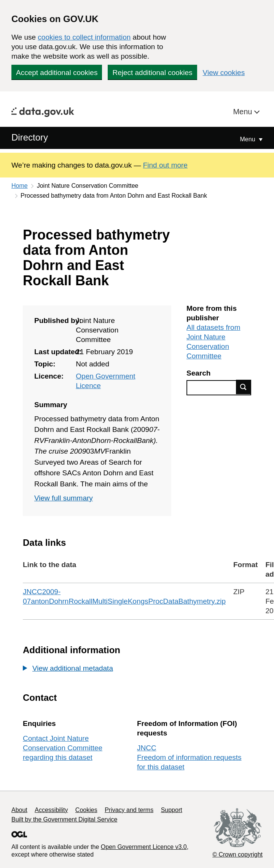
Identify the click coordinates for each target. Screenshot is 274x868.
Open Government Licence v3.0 (144, 847)
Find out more (165, 165)
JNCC (147, 748)
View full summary (64, 498)
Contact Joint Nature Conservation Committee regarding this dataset (63, 748)
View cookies (224, 73)
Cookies (86, 810)
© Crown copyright (237, 854)
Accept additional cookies (57, 73)
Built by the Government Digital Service (64, 819)
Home (20, 186)
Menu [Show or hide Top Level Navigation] (249, 139)
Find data (244, 387)
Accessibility (51, 810)
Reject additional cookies (152, 73)
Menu (244, 112)
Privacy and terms (129, 810)
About (19, 810)
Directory (30, 137)
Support (172, 810)
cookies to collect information (84, 37)
